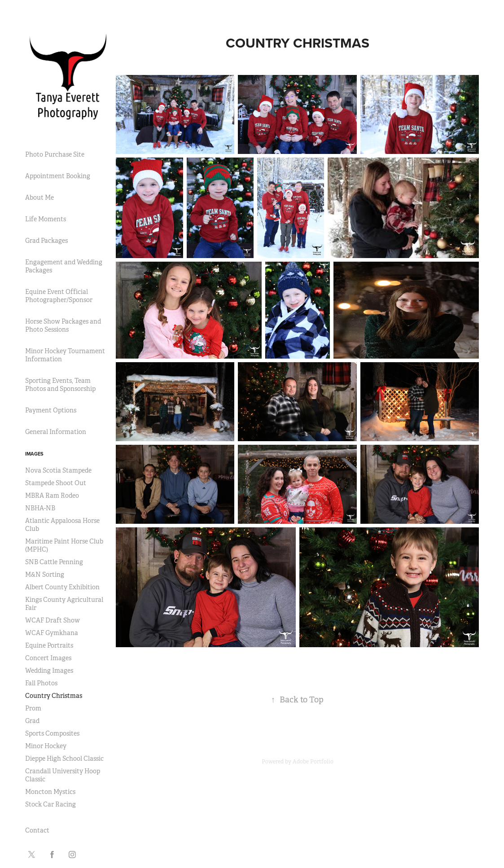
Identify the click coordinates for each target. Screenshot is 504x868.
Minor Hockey (46, 746)
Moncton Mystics (50, 792)
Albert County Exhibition (62, 587)
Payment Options (51, 410)
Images (34, 454)
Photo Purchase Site (55, 154)
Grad (32, 721)
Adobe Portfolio (313, 762)
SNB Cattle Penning (54, 562)
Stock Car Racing (50, 804)
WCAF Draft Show (53, 620)
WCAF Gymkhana (52, 633)
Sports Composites (52, 733)
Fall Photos (41, 683)
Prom (33, 708)
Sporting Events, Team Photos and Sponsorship (60, 385)
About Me (39, 197)
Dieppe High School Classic (64, 758)
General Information (56, 432)
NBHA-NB (40, 508)
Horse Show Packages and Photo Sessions (63, 325)
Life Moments (46, 219)
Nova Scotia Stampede (58, 470)
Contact (37, 830)
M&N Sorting (45, 574)
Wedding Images (49, 671)
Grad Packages (46, 241)
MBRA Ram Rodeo (52, 495)
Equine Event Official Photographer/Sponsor (59, 296)
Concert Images (48, 658)
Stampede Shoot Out (56, 483)
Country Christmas (54, 696)
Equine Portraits (49, 645)
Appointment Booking (58, 176)
